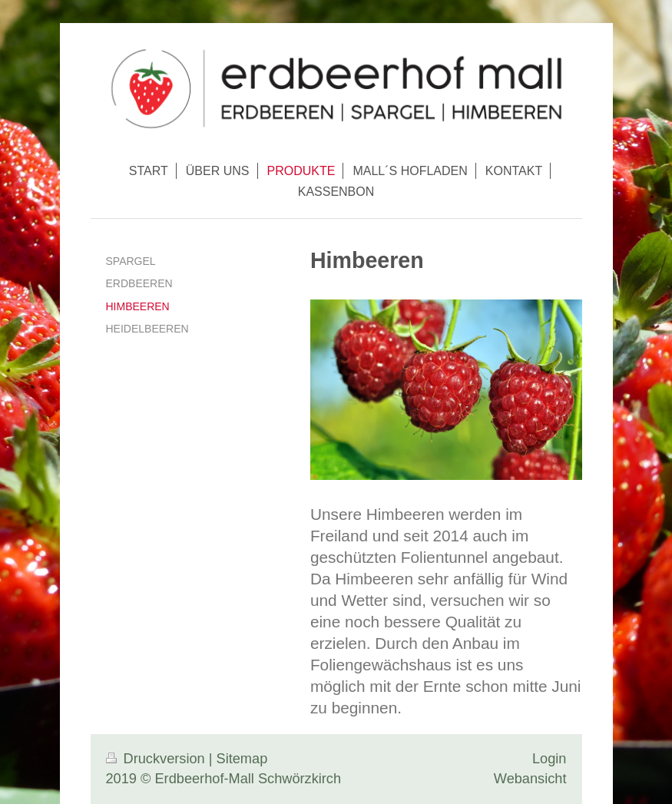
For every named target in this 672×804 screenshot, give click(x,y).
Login (550, 759)
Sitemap (242, 759)
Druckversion (157, 759)
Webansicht (530, 779)
